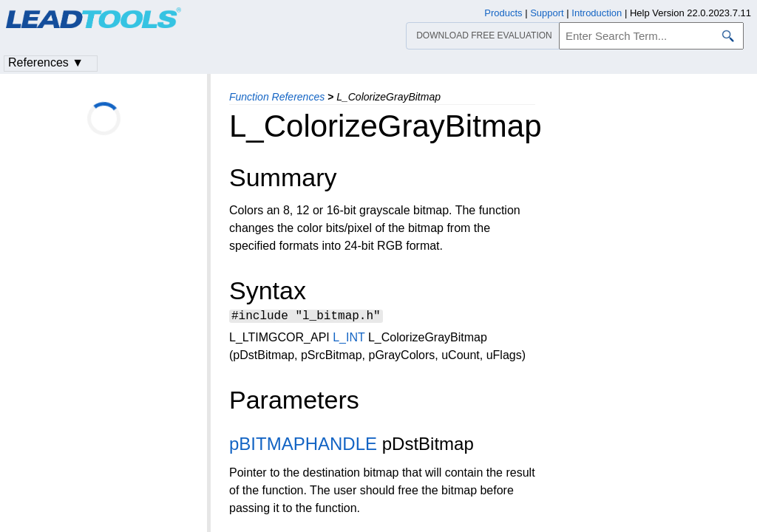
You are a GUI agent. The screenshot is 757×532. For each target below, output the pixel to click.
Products (503, 13)
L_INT (349, 340)
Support (547, 13)
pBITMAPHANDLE (303, 446)
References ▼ (46, 62)
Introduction (597, 13)
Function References (277, 97)
